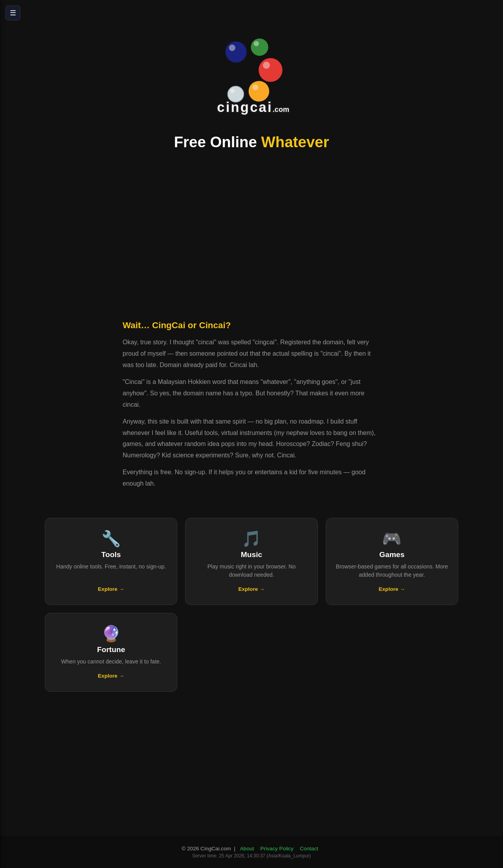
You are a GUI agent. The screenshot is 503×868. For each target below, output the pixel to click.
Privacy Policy (277, 849)
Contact (309, 849)
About (247, 849)
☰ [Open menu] (13, 13)
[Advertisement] (251, 237)
